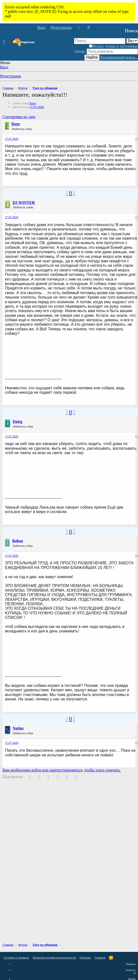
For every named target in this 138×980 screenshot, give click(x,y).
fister (33, 103)
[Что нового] (79, 28)
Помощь (85, 957)
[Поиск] (88, 28)
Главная (100, 957)
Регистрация (11, 76)
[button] (6, 42)
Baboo (18, 541)
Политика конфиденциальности (54, 957)
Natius (18, 728)
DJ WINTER (24, 203)
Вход (4, 67)
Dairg (17, 421)
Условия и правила (16, 957)
